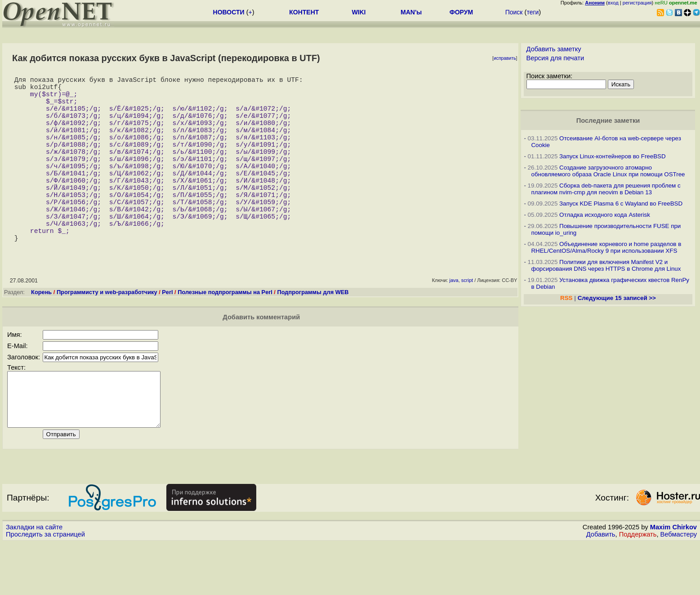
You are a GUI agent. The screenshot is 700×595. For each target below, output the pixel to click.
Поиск (514, 12)
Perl (167, 333)
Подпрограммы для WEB (313, 333)
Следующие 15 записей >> (617, 298)
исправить (505, 58)
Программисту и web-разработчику (107, 333)
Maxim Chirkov (673, 579)
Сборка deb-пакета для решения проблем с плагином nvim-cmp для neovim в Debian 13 (606, 189)
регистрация (637, 3)
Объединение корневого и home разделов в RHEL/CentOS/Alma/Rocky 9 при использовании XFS (606, 247)
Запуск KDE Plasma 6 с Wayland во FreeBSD (621, 204)
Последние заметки (608, 121)
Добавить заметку (554, 49)
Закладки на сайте (34, 579)
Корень (41, 333)
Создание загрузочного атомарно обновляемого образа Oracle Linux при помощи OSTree (608, 171)
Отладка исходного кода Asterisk (605, 215)
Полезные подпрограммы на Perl (225, 333)
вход (613, 3)
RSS (566, 298)
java (454, 322)
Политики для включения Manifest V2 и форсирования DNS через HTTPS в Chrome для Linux (606, 265)
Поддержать (638, 586)
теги (533, 12)
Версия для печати (555, 58)
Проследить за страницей (45, 586)
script (467, 322)
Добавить (601, 586)
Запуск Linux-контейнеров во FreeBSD (613, 156)
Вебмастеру (679, 586)
